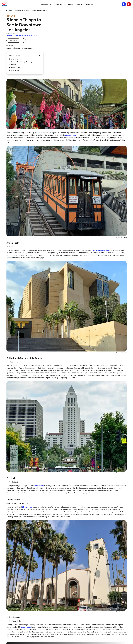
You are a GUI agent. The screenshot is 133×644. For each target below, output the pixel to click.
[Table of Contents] (42, 53)
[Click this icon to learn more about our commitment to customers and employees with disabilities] (5, 619)
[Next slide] (130, 494)
